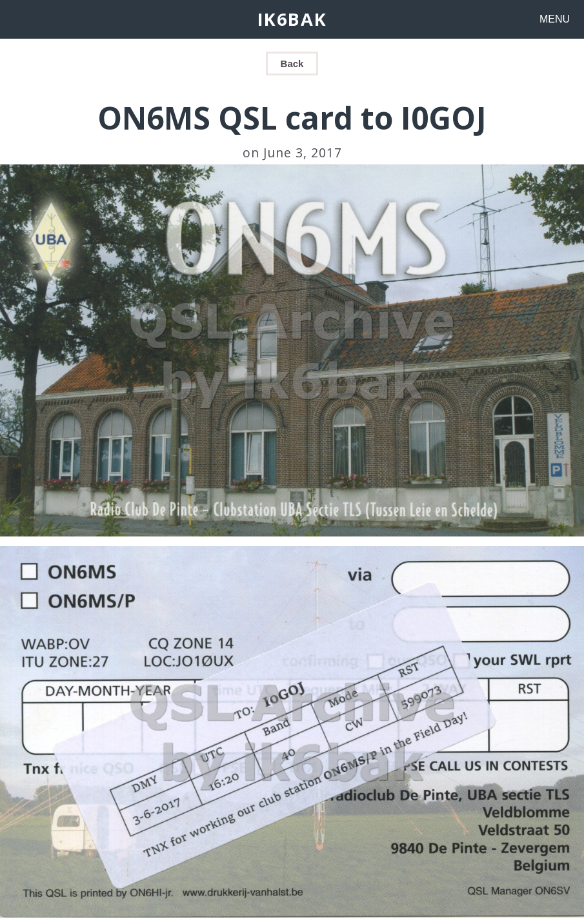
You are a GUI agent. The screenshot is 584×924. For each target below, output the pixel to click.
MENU (555, 19)
